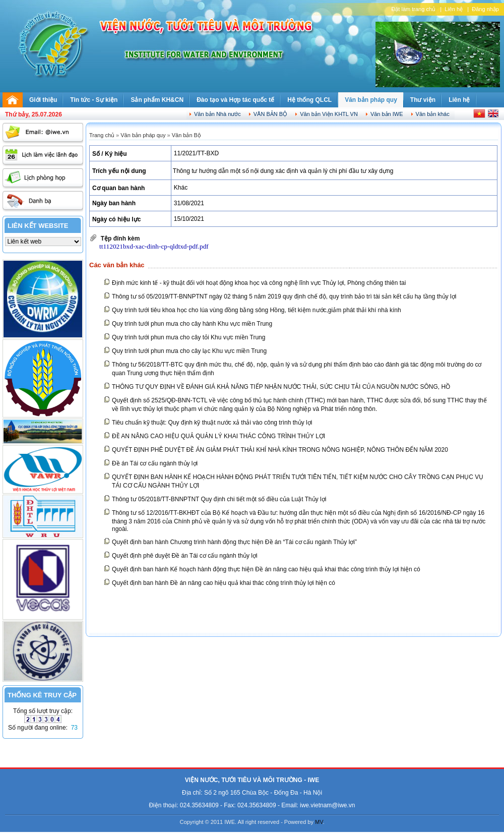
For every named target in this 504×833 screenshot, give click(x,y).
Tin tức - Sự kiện (94, 100)
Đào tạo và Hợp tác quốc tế (235, 100)
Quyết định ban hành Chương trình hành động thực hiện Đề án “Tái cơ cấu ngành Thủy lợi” (234, 542)
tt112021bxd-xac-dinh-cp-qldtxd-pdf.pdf (154, 246)
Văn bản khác (433, 114)
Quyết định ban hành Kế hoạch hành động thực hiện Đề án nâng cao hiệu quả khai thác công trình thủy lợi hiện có (266, 569)
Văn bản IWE (387, 114)
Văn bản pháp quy (371, 100)
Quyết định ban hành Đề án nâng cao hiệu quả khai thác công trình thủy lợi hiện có (224, 583)
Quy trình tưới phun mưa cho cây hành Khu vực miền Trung (192, 324)
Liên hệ (454, 9)
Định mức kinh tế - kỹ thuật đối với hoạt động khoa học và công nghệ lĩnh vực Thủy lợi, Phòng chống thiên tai (259, 283)
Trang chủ (102, 135)
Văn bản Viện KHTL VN (329, 114)
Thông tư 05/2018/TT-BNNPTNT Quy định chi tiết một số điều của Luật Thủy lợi (219, 499)
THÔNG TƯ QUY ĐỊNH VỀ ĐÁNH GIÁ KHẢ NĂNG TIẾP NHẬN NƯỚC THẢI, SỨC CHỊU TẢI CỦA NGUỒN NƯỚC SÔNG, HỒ (281, 387)
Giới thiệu (43, 100)
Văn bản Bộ (270, 114)
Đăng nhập (485, 9)
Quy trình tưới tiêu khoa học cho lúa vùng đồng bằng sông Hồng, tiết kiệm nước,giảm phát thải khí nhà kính (257, 310)
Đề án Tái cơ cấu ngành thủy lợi (155, 463)
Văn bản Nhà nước (217, 114)
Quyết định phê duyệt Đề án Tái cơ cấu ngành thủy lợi (185, 556)
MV (319, 822)
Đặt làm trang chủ (413, 9)
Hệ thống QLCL (309, 100)
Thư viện (423, 100)
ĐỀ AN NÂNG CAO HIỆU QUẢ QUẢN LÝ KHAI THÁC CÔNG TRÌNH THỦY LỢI (218, 436)
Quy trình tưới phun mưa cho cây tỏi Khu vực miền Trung (188, 337)
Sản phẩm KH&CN (157, 100)
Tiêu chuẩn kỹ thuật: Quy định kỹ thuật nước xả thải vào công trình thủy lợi (212, 423)
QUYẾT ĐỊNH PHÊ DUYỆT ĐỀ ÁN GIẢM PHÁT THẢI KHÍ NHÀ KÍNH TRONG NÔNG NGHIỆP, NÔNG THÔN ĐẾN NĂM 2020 (280, 450)
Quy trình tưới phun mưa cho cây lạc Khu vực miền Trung (189, 351)
